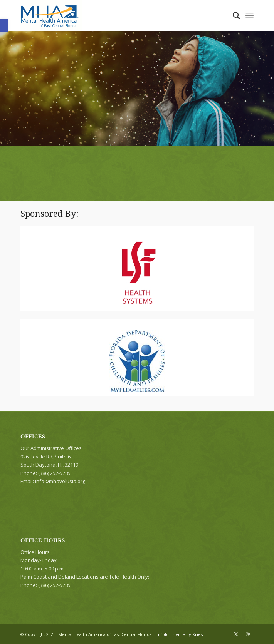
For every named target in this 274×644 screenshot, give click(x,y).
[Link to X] (236, 634)
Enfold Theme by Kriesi (180, 634)
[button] (4, 25)
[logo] (113, 15)
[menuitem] (233, 15)
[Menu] (250, 15)
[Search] (233, 15)
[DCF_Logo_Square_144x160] (137, 361)
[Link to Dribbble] (248, 634)
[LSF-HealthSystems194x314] (137, 273)
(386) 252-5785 (54, 585)
